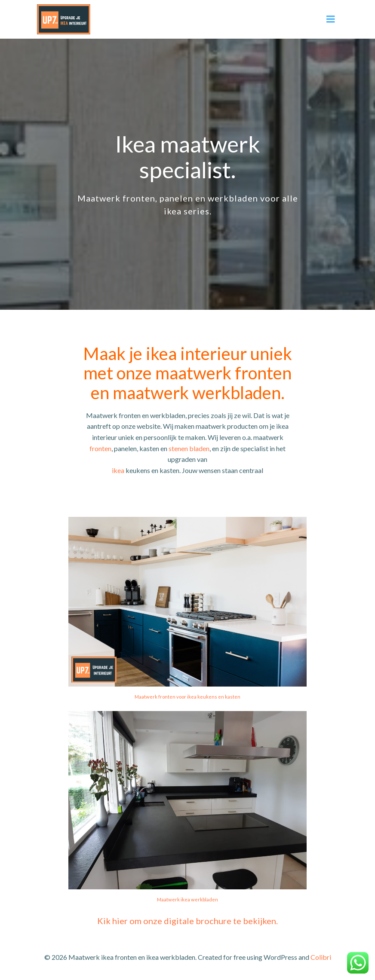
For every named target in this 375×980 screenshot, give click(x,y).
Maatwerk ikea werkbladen (187, 899)
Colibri (321, 957)
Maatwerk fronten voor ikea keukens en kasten (187, 697)
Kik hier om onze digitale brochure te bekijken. (187, 921)
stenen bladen (189, 448)
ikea (118, 470)
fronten (100, 448)
